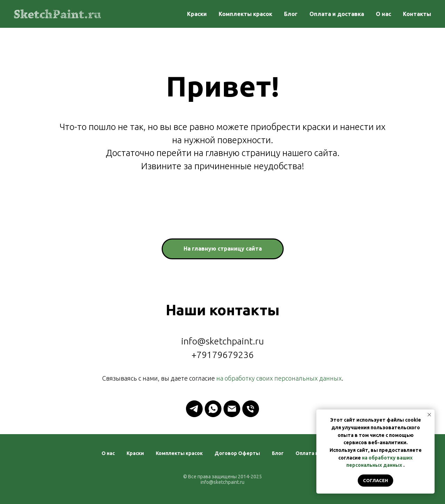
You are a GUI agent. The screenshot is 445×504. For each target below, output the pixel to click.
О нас (383, 14)
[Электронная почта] (232, 409)
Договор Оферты (237, 453)
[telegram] (194, 409)
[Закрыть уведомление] (429, 415)
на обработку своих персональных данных (279, 378)
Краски (197, 14)
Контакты (417, 14)
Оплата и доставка (337, 14)
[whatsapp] (213, 409)
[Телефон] (251, 409)
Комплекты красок (245, 14)
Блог (291, 14)
